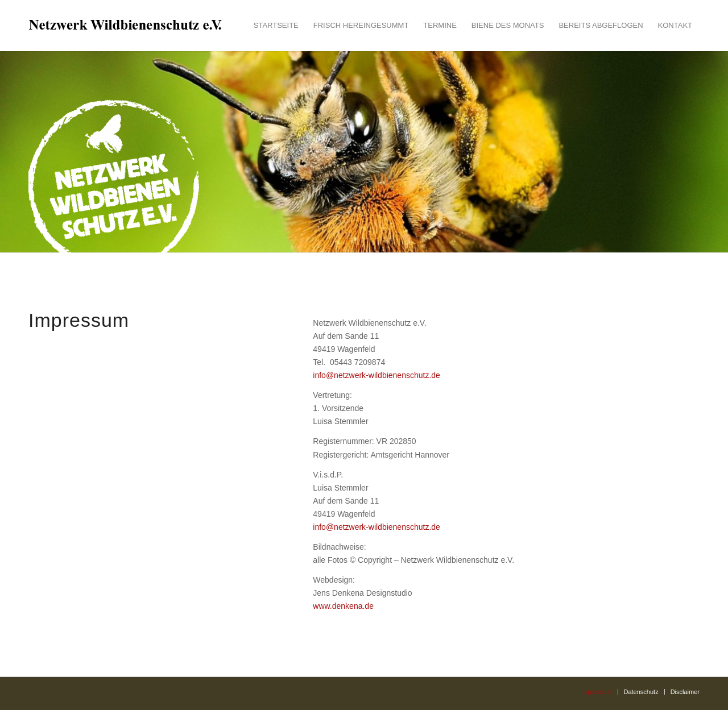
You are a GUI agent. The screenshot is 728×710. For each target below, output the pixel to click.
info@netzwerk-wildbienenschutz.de (377, 375)
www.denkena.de (343, 606)
